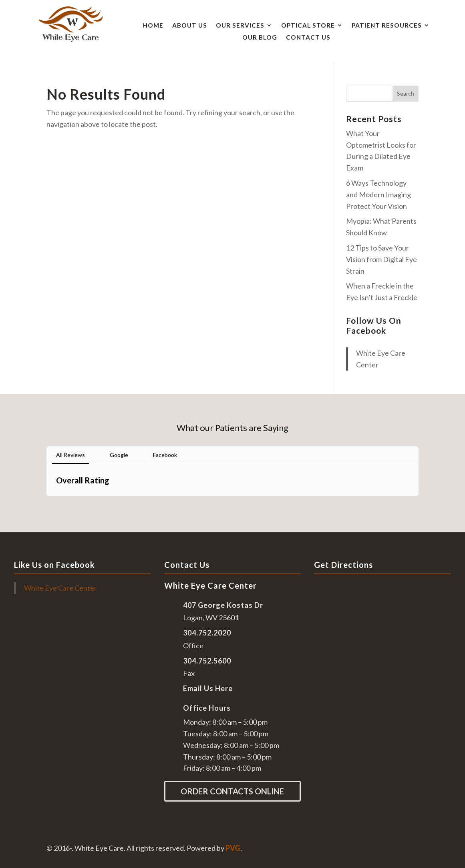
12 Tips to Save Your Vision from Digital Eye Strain (381, 259)
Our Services (240, 26)
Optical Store (308, 26)
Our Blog (260, 38)
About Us (190, 26)
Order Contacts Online (232, 791)
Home (153, 26)
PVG (233, 848)
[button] (46, 504)
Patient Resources (387, 26)
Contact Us (308, 38)
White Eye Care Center (60, 588)
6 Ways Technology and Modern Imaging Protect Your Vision (378, 194)
